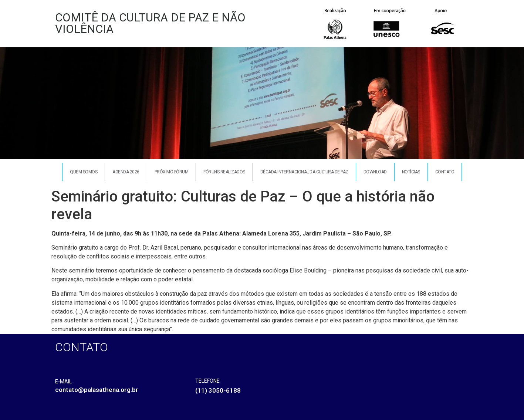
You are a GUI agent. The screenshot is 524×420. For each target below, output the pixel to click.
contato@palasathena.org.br (97, 390)
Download (375, 172)
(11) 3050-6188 (218, 390)
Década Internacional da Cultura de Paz (304, 172)
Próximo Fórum (172, 172)
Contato (445, 172)
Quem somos (84, 172)
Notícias (411, 172)
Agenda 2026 (126, 172)
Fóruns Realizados (224, 172)
